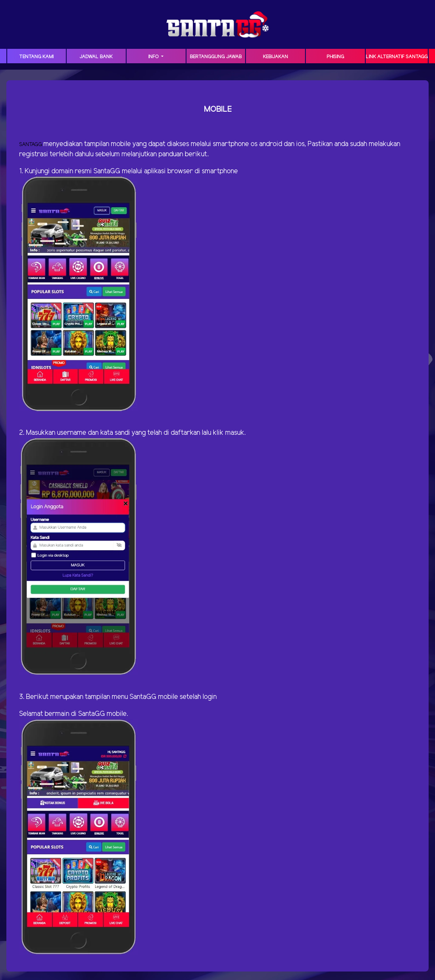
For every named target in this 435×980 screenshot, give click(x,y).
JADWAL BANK (96, 57)
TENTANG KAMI (36, 57)
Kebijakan (275, 57)
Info (154, 57)
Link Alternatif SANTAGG (397, 57)
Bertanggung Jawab (216, 57)
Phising (335, 57)
